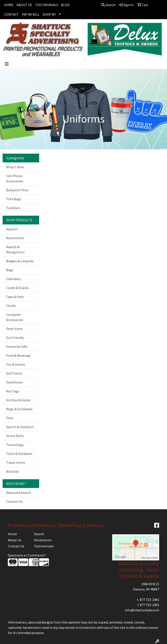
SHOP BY (49, 14)
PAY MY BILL (31, 14)
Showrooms (43, 540)
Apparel (12, 229)
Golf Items (14, 373)
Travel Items (16, 462)
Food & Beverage (18, 355)
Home (12, 534)
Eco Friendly (15, 338)
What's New (15, 167)
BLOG (65, 5)
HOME (9, 5)
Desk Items (14, 329)
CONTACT (12, 14)
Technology (15, 445)
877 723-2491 (149, 600)
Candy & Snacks (17, 288)
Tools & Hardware (19, 454)
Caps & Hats (15, 297)
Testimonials (44, 546)
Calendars (13, 279)
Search (108, 5)
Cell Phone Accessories (15, 178)
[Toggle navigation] (7, 64)
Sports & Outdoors (20, 427)
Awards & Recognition (15, 249)
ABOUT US (24, 5)
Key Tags (13, 391)
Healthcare (14, 382)
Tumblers (13, 208)
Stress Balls (15, 436)
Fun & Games (16, 364)
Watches (13, 471)
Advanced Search (18, 493)
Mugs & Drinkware (19, 409)
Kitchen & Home (18, 400)
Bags (10, 270)
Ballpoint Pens (17, 190)
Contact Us (14, 501)
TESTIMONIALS (47, 5)
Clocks (11, 306)
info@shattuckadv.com (142, 610)
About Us (15, 540)
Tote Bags (14, 199)
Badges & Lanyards (20, 261)
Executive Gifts (17, 346)
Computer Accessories (15, 317)
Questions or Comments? (27, 555)
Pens (10, 418)
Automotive (15, 238)
